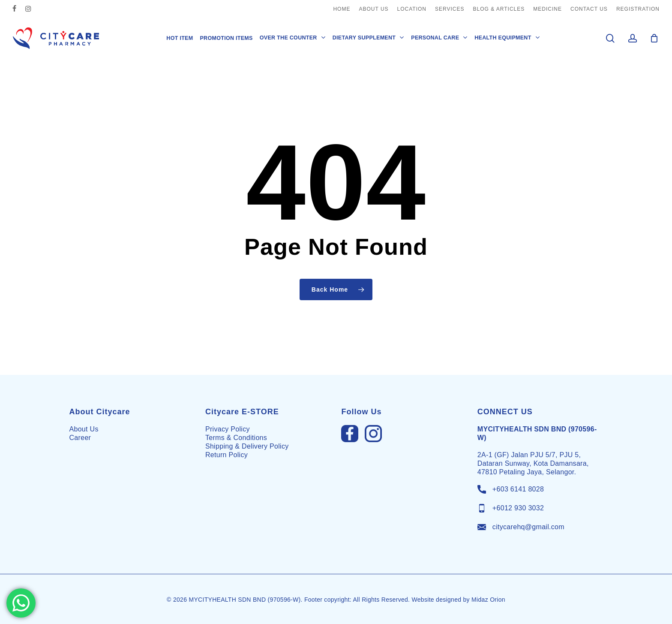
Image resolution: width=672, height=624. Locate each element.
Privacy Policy (228, 429)
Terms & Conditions (236, 438)
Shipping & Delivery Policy (247, 446)
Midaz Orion (488, 600)
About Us (84, 429)
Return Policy (226, 455)
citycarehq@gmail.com (528, 527)
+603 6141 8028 (518, 489)
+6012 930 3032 (518, 508)
